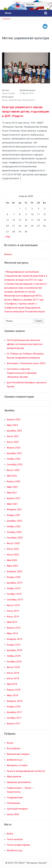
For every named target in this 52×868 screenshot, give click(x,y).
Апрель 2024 (14, 420)
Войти (10, 834)
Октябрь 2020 (14, 532)
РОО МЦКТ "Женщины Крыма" (30, 863)
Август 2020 (13, 543)
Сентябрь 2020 (15, 538)
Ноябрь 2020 (14, 526)
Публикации (13, 803)
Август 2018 (13, 667)
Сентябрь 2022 (15, 465)
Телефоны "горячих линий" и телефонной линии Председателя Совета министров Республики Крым (25, 308)
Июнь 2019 (13, 617)
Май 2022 (12, 476)
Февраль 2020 (14, 571)
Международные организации (22, 272)
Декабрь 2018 (14, 650)
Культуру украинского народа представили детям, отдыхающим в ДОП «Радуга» (26, 112)
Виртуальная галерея (18, 754)
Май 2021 (12, 493)
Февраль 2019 (14, 639)
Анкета (8, 254)
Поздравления (15, 798)
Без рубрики (14, 748)
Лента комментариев (18, 845)
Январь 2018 (14, 707)
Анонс (5, 100)
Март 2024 (12, 425)
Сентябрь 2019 (15, 600)
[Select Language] (37, 4)
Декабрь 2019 (14, 583)
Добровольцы (15, 100)
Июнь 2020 (13, 555)
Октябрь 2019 (14, 594)
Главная (6, 19)
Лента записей (15, 839)
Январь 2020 (14, 577)
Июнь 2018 (13, 678)
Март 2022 (12, 487)
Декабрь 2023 (14, 431)
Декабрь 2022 (14, 453)
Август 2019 (13, 605)
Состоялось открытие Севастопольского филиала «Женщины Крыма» (22, 373)
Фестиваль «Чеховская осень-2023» (26, 363)
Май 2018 (12, 684)
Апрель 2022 (14, 481)
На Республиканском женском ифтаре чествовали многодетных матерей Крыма (25, 344)
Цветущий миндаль (17, 809)
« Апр (7, 237)
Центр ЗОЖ (13, 814)
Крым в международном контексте (26, 771)
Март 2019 (12, 633)
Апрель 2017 (14, 724)
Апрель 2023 (14, 448)
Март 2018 (12, 695)
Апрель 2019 (14, 628)
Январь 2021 (14, 515)
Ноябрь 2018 (14, 656)
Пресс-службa (8, 93)
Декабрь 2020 (14, 521)
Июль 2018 (13, 673)
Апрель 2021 (14, 498)
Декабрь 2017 (14, 712)
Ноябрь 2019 (14, 588)
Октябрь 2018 (14, 662)
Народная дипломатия (19, 782)
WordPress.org (14, 851)
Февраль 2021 (14, 509)
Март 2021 (12, 504)
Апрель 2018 (14, 690)
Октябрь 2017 (14, 718)
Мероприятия (29, 100)
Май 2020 (12, 560)
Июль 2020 (13, 549)
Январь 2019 (14, 645)
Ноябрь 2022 (14, 459)
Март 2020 (12, 566)
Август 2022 (13, 470)
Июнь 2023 (13, 442)
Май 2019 (12, 622)
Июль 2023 (13, 436)
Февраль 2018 (14, 701)
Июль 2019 (13, 611)
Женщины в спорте (17, 765)
